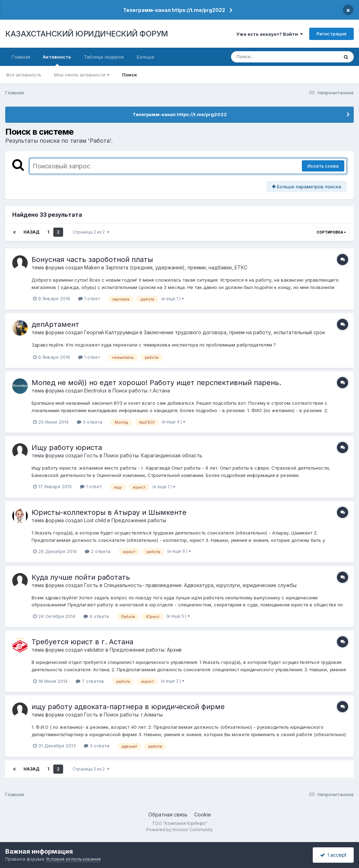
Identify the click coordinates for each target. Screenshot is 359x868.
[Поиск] (271, 57)
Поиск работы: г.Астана (141, 391)
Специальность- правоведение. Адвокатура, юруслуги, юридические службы (200, 585)
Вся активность (24, 75)
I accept (333, 855)
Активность (57, 60)
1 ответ (89, 298)
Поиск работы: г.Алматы (133, 715)
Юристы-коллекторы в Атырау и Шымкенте (109, 512)
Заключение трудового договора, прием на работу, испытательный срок (234, 332)
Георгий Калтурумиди (111, 332)
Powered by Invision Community (179, 830)
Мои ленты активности (82, 75)
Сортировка (331, 232)
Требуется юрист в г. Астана (82, 642)
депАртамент (55, 324)
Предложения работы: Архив (146, 650)
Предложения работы (139, 520)
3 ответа (90, 422)
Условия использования (73, 859)
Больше (145, 57)
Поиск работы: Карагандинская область (153, 455)
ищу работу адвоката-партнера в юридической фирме (128, 707)
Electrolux (96, 391)
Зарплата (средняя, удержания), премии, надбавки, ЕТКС (177, 267)
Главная (21, 57)
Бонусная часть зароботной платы (92, 260)
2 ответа (98, 551)
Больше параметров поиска (307, 187)
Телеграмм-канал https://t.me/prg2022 (174, 10)
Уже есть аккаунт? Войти (270, 34)
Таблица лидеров (104, 57)
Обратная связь (168, 815)
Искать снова (323, 166)
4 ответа (96, 616)
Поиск (130, 75)
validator (94, 650)
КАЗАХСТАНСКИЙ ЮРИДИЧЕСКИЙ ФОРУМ (87, 34)
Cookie (203, 815)
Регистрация (331, 34)
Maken (92, 267)
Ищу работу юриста (67, 448)
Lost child (95, 520)
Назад (32, 232)
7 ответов (90, 681)
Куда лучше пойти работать (81, 577)
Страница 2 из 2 (91, 232)
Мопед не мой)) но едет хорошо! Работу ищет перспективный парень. (156, 383)
